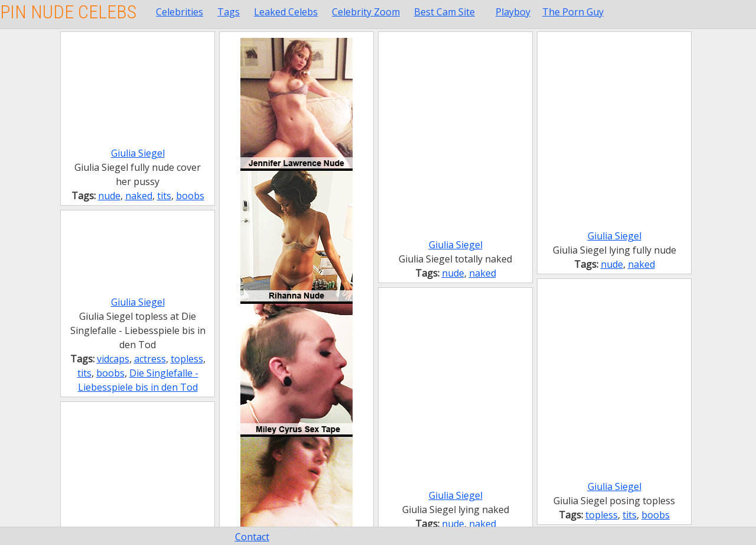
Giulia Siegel (138, 153)
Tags (229, 12)
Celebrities (180, 12)
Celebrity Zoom (366, 12)
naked (139, 196)
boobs (190, 196)
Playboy (513, 12)
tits (164, 196)
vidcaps (113, 359)
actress (150, 359)
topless (187, 359)
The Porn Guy (573, 12)
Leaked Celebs (286, 12)
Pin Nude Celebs (68, 12)
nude (109, 196)
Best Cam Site (444, 12)
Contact (252, 537)
